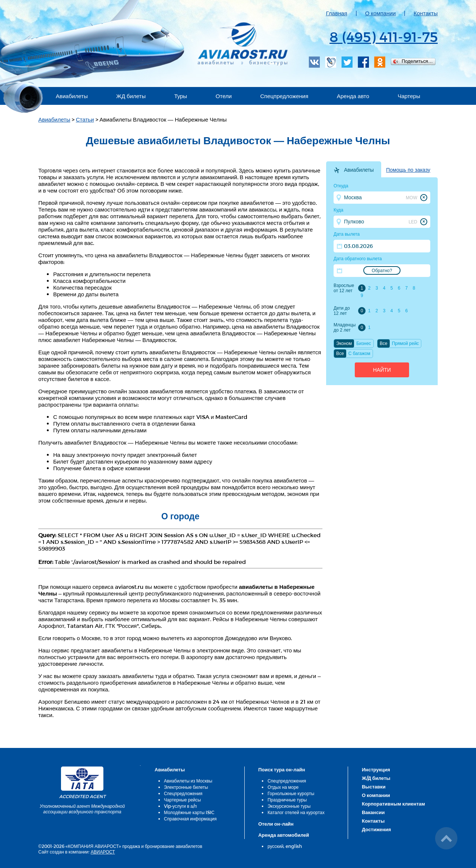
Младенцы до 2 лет (345, 327)
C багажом (359, 354)
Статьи (85, 119)
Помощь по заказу (408, 170)
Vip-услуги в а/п (181, 806)
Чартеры (409, 96)
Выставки (374, 787)
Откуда (341, 186)
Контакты (426, 13)
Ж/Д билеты (376, 778)
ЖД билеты (131, 96)
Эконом (344, 343)
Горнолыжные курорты (291, 793)
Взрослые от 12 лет (344, 288)
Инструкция (376, 769)
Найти (382, 370)
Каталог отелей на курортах (296, 812)
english (294, 846)
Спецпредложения (284, 96)
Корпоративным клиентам (393, 804)
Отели (224, 96)
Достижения (376, 829)
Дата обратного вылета (358, 259)
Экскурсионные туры (289, 806)
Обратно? (382, 271)
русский (275, 846)
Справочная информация (190, 819)
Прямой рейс (406, 343)
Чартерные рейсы (182, 800)
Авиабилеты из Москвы (188, 781)
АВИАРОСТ (103, 852)
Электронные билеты (186, 787)
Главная (337, 13)
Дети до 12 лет (342, 311)
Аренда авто (353, 96)
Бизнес (364, 343)
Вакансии (373, 812)
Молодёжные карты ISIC (189, 812)
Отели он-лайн (276, 824)
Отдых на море (283, 787)
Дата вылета (347, 234)
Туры (181, 96)
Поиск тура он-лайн (282, 769)
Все (384, 343)
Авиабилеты (72, 96)
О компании (381, 13)
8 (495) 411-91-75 (384, 36)
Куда (338, 210)
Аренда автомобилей (284, 835)
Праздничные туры (287, 800)
